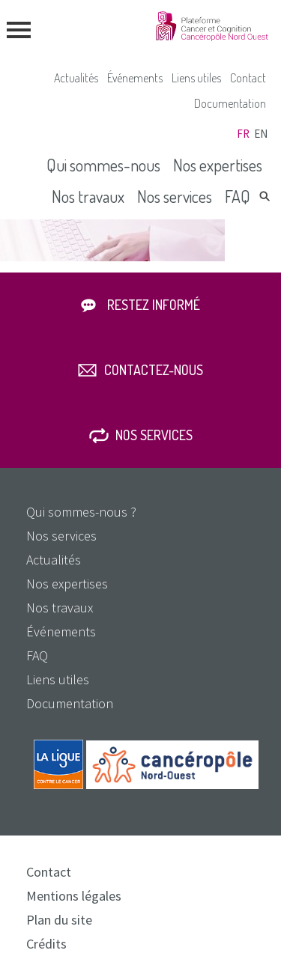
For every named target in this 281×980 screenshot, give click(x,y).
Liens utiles (196, 78)
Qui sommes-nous (103, 165)
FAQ (238, 196)
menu (19, 30)
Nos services (175, 196)
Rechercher (265, 196)
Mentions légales (74, 896)
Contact (248, 78)
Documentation (230, 103)
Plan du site (59, 920)
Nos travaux (88, 196)
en (261, 134)
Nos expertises (218, 165)
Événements (135, 78)
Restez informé (154, 305)
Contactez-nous (154, 370)
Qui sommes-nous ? (81, 512)
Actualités (76, 78)
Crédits (46, 944)
